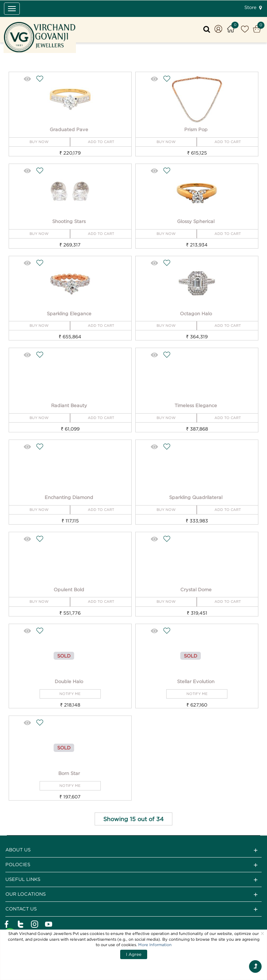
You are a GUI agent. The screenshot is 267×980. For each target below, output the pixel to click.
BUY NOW (39, 142)
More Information (155, 945)
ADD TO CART (101, 142)
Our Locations (133, 895)
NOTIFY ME (70, 694)
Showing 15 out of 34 (133, 819)
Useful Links (133, 880)
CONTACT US (133, 909)
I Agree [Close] (134, 954)
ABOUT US (133, 850)
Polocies (133, 865)
